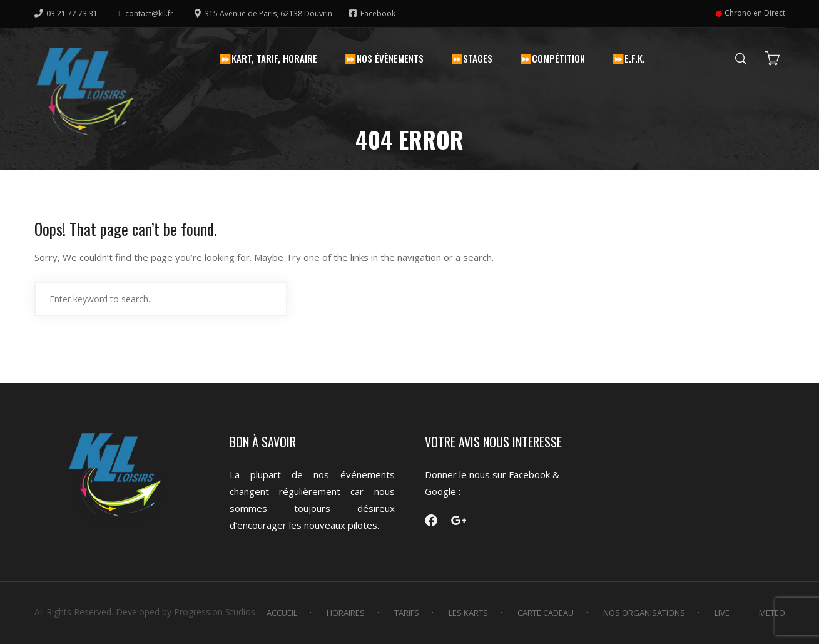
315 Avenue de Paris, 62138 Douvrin (264, 13)
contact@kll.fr (146, 13)
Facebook (372, 13)
